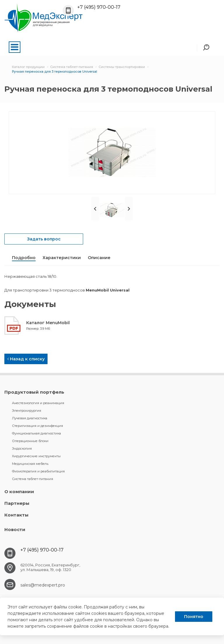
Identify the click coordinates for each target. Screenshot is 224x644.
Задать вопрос (44, 239)
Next (129, 209)
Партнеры (17, 503)
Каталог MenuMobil (48, 323)
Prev (95, 209)
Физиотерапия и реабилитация (38, 471)
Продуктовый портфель (34, 392)
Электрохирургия (27, 411)
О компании (19, 492)
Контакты (16, 515)
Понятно (194, 617)
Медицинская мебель (30, 464)
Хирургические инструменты (36, 456)
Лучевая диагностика (30, 418)
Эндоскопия (22, 448)
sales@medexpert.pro (43, 585)
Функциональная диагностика (36, 433)
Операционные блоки (30, 441)
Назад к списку (26, 359)
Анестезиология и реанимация (38, 403)
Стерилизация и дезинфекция (37, 426)
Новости (15, 529)
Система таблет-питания (33, 479)
